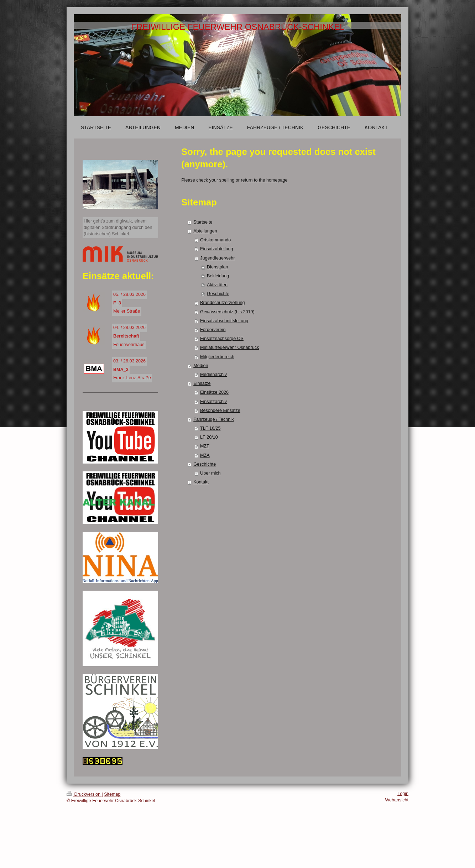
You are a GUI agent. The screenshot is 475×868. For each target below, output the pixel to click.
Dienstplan (218, 267)
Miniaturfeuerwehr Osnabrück (229, 347)
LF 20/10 (209, 437)
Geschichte (218, 294)
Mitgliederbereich (217, 357)
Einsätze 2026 (214, 392)
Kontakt (201, 482)
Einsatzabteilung (216, 249)
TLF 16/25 (210, 428)
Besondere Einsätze (220, 411)
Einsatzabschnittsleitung (224, 321)
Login (403, 794)
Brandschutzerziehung (222, 303)
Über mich (210, 473)
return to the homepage (264, 180)
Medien (201, 366)
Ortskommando (215, 240)
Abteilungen (205, 231)
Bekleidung (218, 276)
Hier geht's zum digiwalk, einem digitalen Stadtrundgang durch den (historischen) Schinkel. (118, 227)
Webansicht (397, 800)
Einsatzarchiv (213, 402)
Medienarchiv (213, 375)
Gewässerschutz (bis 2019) (227, 312)
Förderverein (213, 330)
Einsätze (202, 383)
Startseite (203, 222)
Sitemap (112, 794)
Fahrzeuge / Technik (213, 419)
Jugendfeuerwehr (217, 258)
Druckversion (84, 794)
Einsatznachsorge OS (222, 339)
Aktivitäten (217, 285)
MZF (205, 446)
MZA (205, 455)
